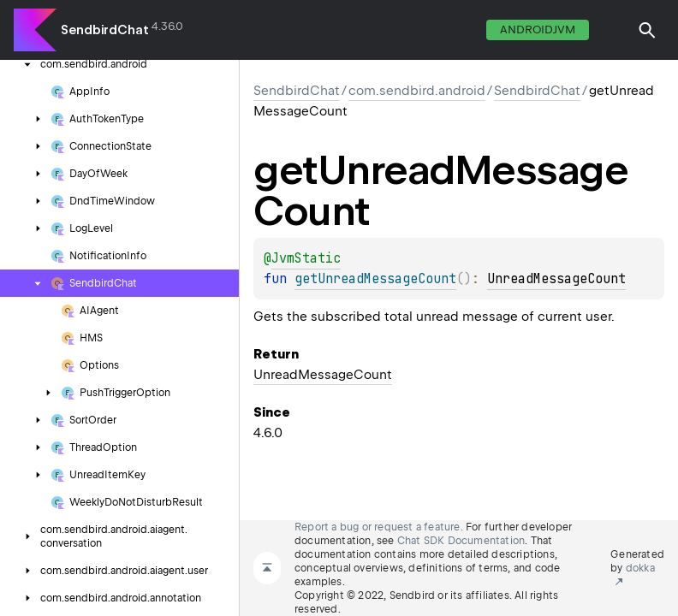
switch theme (613, 30)
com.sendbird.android (417, 91)
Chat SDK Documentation (461, 541)
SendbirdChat (105, 30)
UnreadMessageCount (556, 279)
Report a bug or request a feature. (379, 527)
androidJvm (538, 30)
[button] (647, 30)
